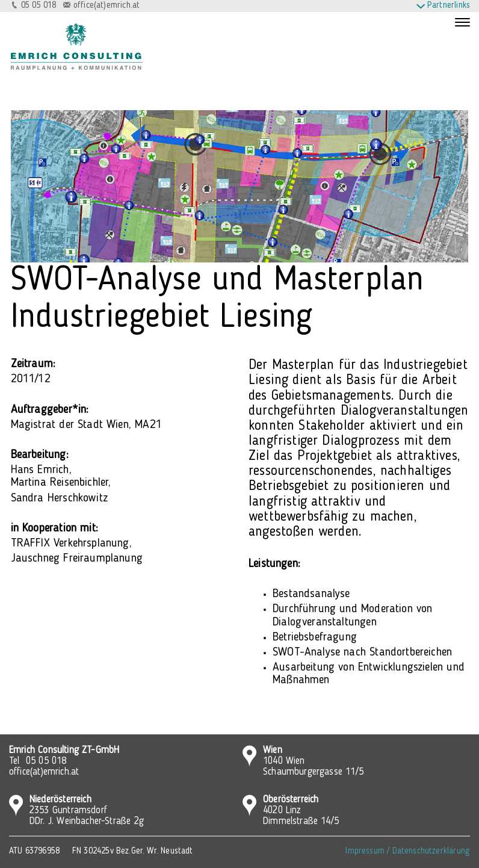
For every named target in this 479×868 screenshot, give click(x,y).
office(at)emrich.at (107, 6)
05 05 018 (39, 6)
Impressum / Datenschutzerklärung (408, 851)
